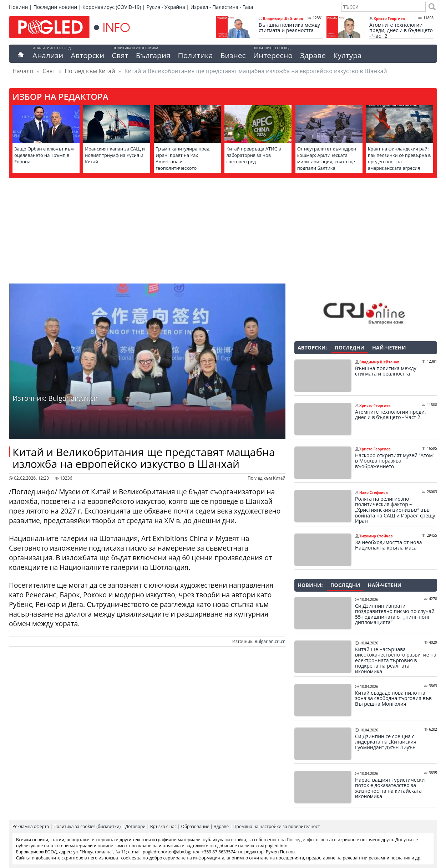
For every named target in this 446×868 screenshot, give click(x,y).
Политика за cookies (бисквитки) (87, 826)
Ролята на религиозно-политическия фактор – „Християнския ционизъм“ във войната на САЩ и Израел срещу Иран (395, 510)
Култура (348, 55)
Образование (195, 826)
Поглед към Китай (90, 71)
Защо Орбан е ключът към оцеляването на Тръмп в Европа (44, 155)
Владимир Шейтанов (283, 19)
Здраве (313, 55)
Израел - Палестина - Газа (222, 7)
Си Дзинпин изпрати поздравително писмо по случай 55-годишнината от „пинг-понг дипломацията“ (395, 614)
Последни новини (55, 7)
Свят (120, 55)
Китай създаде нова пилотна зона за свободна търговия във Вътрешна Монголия (393, 698)
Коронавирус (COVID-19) (112, 7)
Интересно (273, 55)
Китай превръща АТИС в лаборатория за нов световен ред (254, 155)
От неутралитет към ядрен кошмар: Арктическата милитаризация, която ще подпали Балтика (327, 158)
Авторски (87, 55)
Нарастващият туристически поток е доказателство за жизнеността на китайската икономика (390, 788)
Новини (18, 7)
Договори (135, 826)
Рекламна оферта (31, 826)
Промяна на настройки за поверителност (277, 826)
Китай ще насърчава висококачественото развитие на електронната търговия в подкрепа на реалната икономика (396, 660)
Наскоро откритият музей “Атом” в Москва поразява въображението (395, 461)
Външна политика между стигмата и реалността (289, 28)
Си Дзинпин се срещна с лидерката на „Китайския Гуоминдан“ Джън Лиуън (386, 742)
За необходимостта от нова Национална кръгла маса (388, 545)
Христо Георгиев (389, 19)
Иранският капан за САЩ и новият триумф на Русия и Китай (115, 155)
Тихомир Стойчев (376, 536)
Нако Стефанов (374, 492)
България (153, 55)
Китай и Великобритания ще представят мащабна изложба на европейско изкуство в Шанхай (144, 458)
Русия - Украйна (166, 7)
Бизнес (233, 55)
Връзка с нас (163, 826)
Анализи (48, 55)
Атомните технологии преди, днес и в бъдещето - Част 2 (401, 30)
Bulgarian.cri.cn (270, 641)
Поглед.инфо (300, 840)
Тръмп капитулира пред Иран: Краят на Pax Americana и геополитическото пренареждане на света (183, 162)
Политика (196, 55)
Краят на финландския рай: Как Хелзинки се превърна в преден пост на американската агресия (399, 158)
